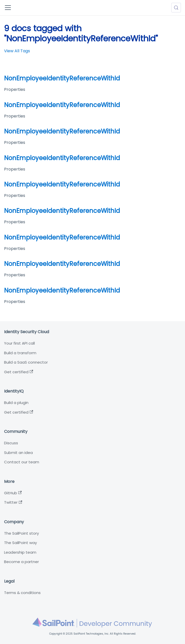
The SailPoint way (20, 543)
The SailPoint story (21, 533)
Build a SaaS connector (26, 362)
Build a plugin (16, 403)
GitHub (13, 493)
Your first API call (19, 343)
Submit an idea (18, 453)
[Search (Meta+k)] (176, 8)
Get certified (19, 372)
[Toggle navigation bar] (8, 8)
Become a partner (21, 562)
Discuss (11, 443)
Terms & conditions (22, 593)
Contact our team (22, 462)
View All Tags (17, 51)
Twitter (13, 502)
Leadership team (20, 552)
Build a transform (20, 353)
